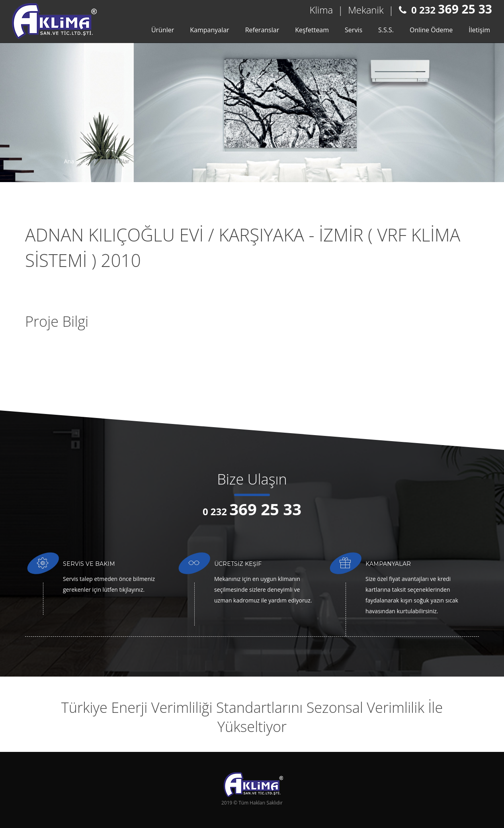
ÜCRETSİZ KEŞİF (238, 564)
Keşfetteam (312, 30)
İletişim (479, 30)
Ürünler (163, 30)
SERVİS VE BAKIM (89, 564)
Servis (354, 30)
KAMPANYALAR (388, 564)
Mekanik (366, 10)
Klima (321, 10)
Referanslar (262, 30)
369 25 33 (465, 9)
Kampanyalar (209, 30)
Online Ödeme (431, 30)
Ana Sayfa (77, 161)
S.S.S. (386, 30)
